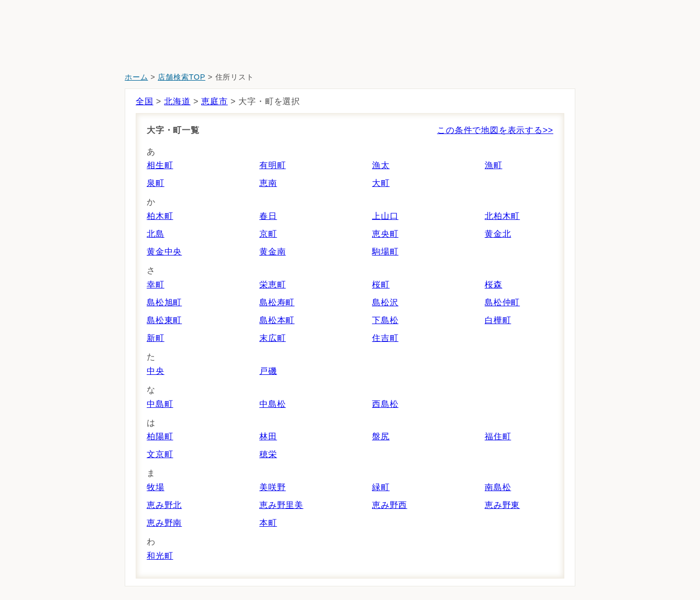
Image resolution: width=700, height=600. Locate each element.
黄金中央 (164, 252)
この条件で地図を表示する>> (495, 130)
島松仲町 (502, 302)
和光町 (160, 556)
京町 (268, 234)
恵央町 (385, 234)
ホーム (136, 77)
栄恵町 (272, 285)
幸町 (156, 285)
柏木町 (160, 216)
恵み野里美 (281, 505)
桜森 (494, 285)
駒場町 (385, 252)
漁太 (381, 165)
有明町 (272, 165)
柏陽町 (160, 436)
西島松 (385, 404)
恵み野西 (390, 505)
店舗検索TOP (182, 77)
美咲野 (272, 487)
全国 (145, 101)
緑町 (381, 487)
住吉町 (385, 338)
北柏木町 (502, 216)
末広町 (272, 338)
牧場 (156, 487)
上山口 (385, 216)
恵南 (268, 183)
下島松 (385, 320)
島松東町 (164, 320)
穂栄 (268, 454)
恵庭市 (214, 101)
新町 (156, 338)
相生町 (160, 165)
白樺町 (498, 320)
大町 (381, 183)
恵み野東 (502, 505)
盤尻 (381, 436)
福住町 (498, 436)
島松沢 (385, 302)
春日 (268, 216)
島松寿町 (277, 302)
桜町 (381, 285)
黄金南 (272, 252)
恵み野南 (164, 523)
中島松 (272, 404)
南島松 (498, 487)
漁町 (494, 165)
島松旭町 (164, 302)
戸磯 (268, 371)
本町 (268, 523)
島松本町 (277, 320)
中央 (156, 371)
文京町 (160, 454)
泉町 (156, 183)
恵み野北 (164, 505)
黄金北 (498, 234)
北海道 (177, 101)
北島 (156, 234)
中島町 (160, 404)
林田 (268, 436)
